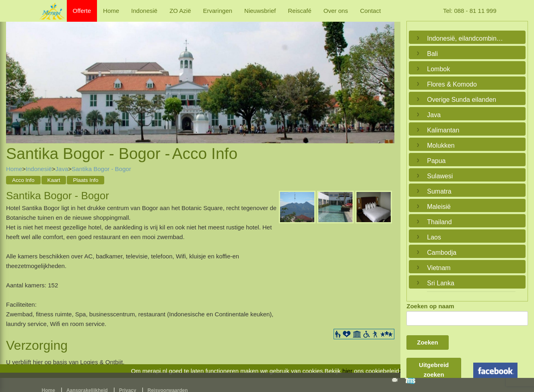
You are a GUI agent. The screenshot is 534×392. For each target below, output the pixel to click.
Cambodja (442, 253)
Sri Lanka (441, 283)
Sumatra (439, 191)
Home (111, 11)
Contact (371, 11)
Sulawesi (440, 176)
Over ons (336, 11)
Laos (434, 237)
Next (386, 74)
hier (347, 371)
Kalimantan (443, 130)
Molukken (441, 145)
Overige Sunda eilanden (462, 100)
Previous (14, 74)
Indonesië (144, 11)
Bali (432, 54)
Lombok (438, 69)
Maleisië (439, 207)
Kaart (54, 180)
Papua (436, 161)
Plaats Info (86, 180)
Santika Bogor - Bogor (101, 169)
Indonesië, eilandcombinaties (465, 38)
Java (62, 169)
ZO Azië (180, 11)
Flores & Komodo (452, 84)
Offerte (82, 11)
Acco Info (23, 180)
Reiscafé (299, 11)
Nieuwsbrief (260, 11)
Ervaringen (218, 11)
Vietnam (439, 268)
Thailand (439, 222)
